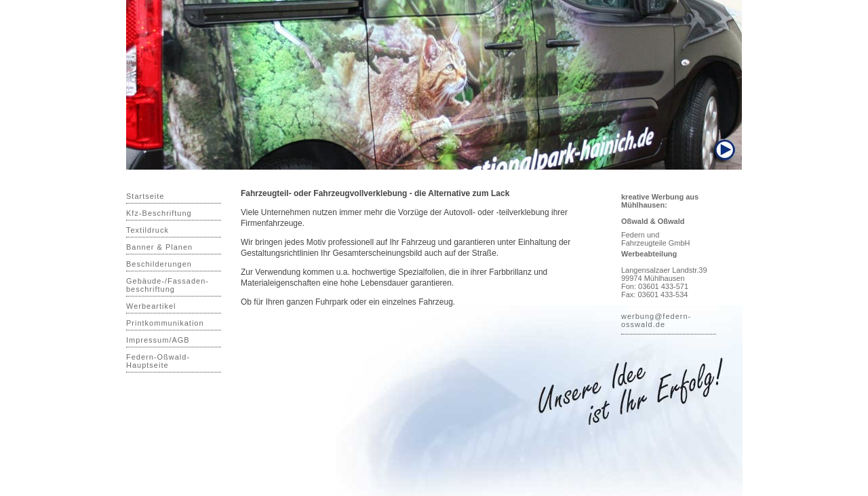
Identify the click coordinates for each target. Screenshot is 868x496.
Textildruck (147, 230)
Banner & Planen (159, 247)
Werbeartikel (151, 306)
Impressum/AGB (158, 340)
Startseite (145, 196)
